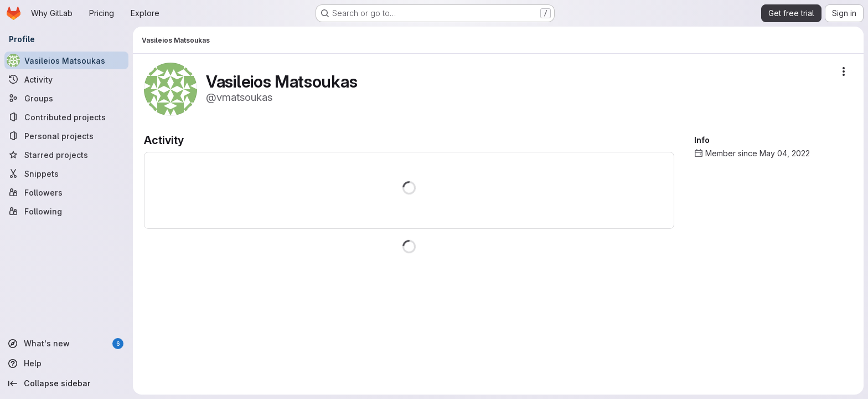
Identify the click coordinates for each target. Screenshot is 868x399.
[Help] (66, 364)
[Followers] (66, 192)
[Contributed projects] (66, 117)
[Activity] (66, 79)
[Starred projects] (66, 155)
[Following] (66, 211)
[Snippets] (66, 173)
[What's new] (66, 344)
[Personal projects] (66, 136)
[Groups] (66, 98)
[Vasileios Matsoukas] (66, 60)
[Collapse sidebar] (66, 383)
